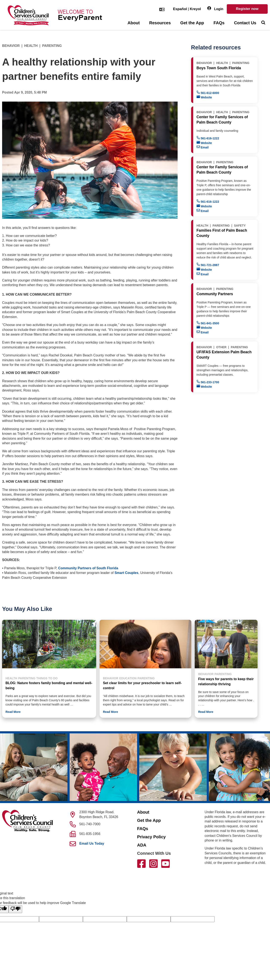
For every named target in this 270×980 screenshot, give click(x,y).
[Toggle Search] (263, 23)
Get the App (192, 23)
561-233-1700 (208, 382)
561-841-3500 (208, 323)
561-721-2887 (208, 265)
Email (203, 147)
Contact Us (245, 23)
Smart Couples (126, 573)
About (134, 23)
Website (204, 97)
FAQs (219, 23)
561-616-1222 (208, 138)
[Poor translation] (15, 909)
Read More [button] (13, 712)
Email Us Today (92, 843)
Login (215, 9)
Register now (247, 9)
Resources (160, 23)
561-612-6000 (208, 93)
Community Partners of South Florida (88, 568)
